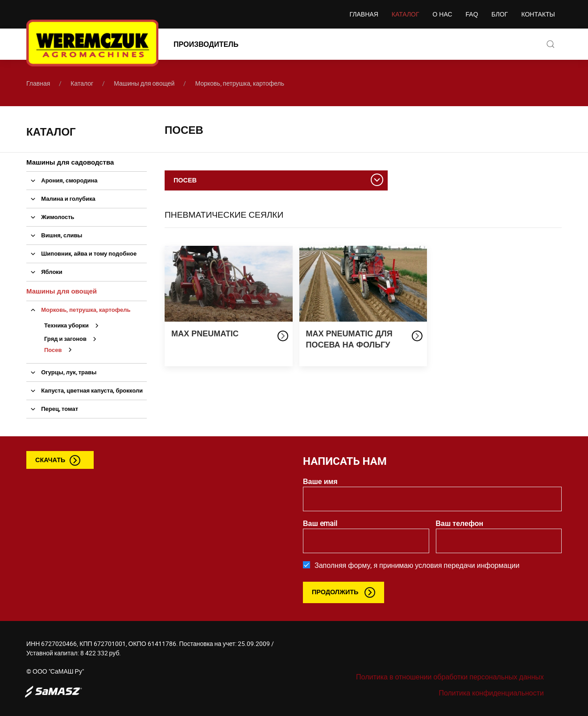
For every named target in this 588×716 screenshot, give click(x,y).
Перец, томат (52, 409)
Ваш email (320, 523)
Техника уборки (74, 325)
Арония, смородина (62, 180)
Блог (500, 14)
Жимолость (50, 217)
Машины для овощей (144, 83)
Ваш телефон (460, 523)
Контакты (538, 14)
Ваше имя (320, 481)
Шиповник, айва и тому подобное (81, 253)
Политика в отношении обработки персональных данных (450, 677)
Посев (60, 350)
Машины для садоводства (70, 162)
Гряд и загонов (73, 339)
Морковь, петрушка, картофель (240, 83)
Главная (364, 14)
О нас (443, 14)
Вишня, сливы (54, 235)
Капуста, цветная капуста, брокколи (85, 390)
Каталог (406, 14)
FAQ (472, 14)
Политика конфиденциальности (491, 693)
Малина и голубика (61, 199)
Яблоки (44, 272)
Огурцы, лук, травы (61, 372)
